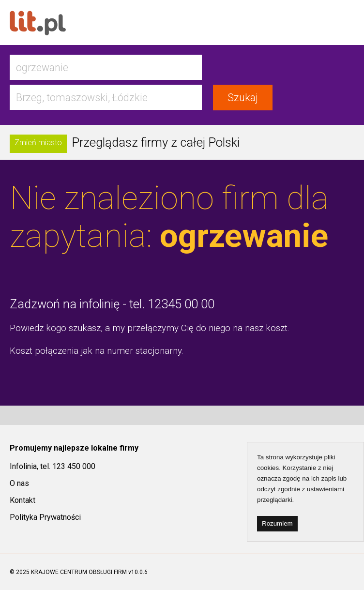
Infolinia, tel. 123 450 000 (53, 466)
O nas (19, 483)
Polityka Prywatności (45, 517)
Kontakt (23, 500)
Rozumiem (277, 523)
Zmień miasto (38, 143)
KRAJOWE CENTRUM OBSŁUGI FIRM (79, 572)
